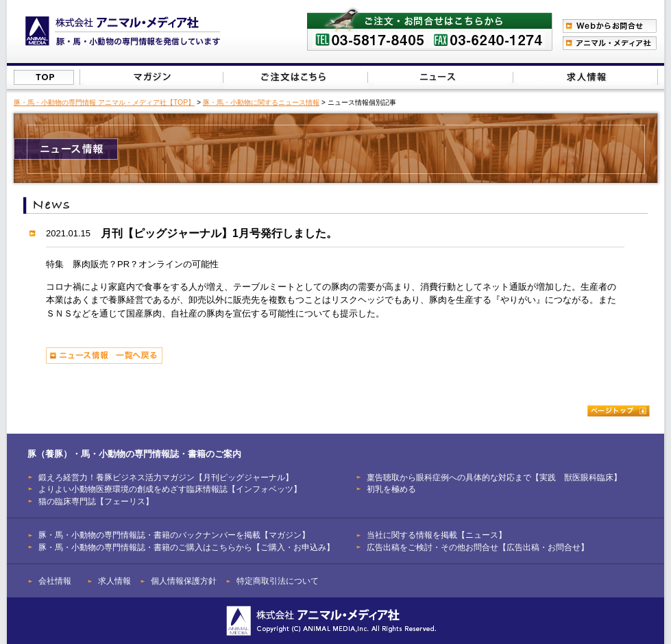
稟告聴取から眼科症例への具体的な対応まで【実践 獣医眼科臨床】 (494, 477)
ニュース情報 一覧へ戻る (104, 356)
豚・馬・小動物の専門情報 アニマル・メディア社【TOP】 (104, 102)
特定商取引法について (278, 581)
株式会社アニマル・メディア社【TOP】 (44, 77)
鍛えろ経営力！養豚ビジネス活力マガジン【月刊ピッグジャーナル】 (166, 477)
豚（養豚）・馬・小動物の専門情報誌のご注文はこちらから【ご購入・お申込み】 (294, 77)
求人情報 (114, 581)
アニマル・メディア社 (610, 43)
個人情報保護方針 (184, 581)
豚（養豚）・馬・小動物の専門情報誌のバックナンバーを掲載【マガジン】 (152, 77)
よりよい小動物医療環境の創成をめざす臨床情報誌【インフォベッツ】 (170, 489)
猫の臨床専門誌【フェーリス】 (96, 501)
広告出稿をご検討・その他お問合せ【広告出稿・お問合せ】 (478, 547)
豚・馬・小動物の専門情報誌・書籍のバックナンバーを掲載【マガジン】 (174, 535)
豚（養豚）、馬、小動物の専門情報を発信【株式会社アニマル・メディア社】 (123, 31)
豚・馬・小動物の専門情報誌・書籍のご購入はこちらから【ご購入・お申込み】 (186, 547)
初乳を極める (391, 489)
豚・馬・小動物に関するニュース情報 (261, 102)
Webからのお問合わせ (610, 26)
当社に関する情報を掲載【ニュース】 (441, 77)
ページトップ (619, 411)
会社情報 (55, 581)
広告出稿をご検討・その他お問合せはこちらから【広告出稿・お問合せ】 (585, 77)
